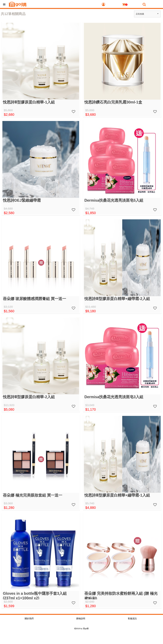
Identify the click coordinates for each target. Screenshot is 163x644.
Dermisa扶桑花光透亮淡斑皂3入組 (114, 397)
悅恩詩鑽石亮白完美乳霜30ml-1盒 (113, 102)
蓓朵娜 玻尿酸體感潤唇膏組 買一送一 (34, 299)
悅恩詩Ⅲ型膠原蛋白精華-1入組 (29, 102)
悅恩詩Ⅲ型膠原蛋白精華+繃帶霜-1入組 (117, 495)
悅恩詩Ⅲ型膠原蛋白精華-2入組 (29, 397)
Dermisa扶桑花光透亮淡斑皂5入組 (114, 200)
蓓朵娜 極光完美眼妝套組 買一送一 (33, 495)
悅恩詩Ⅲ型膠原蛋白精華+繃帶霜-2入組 (117, 299)
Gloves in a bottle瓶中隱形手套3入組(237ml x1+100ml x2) (35, 595)
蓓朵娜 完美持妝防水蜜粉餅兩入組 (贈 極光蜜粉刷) (121, 595)
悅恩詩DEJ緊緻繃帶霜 (22, 200)
